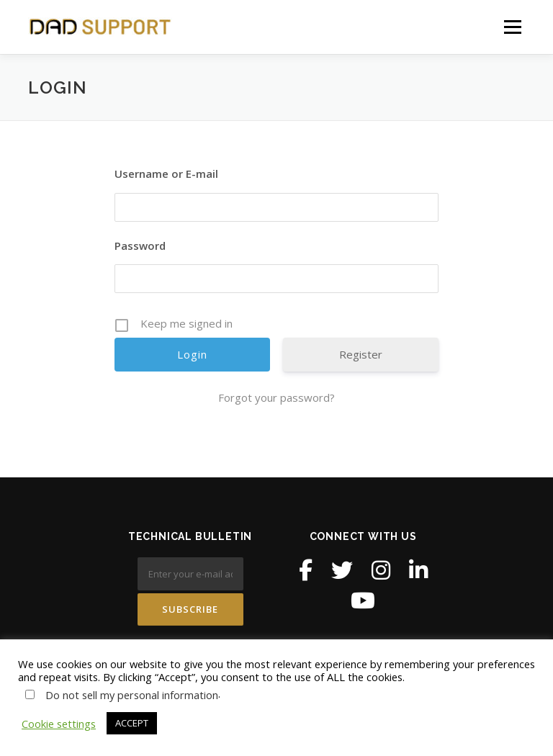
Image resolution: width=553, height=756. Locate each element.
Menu (512, 27)
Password (140, 246)
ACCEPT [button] (132, 723)
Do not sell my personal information (132, 695)
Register (361, 354)
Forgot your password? (276, 397)
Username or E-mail (166, 174)
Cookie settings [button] (59, 724)
